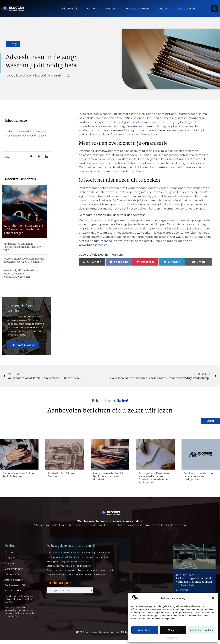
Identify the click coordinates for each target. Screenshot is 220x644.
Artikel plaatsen (185, 9)
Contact (162, 9)
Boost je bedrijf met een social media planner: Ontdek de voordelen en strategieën (154, 482)
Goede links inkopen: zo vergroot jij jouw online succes (19, 603)
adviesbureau (142, 126)
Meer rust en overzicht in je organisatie (28, 131)
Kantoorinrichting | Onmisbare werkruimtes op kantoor (78, 561)
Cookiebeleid (171, 638)
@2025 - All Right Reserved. (110, 636)
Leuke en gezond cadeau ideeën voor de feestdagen (76, 579)
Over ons (111, 9)
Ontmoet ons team (136, 9)
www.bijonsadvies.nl (94, 245)
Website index (13, 595)
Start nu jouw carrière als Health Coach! (69, 570)
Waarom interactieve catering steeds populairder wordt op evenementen (24, 260)
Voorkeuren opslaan (201, 630)
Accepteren (145, 630)
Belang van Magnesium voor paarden (68, 565)
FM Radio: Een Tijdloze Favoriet (62, 479)
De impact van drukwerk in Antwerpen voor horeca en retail (80, 574)
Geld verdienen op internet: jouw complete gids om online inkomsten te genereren (20, 616)
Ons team (10, 568)
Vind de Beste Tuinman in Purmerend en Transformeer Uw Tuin (22, 247)
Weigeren (173, 630)
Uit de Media (70, 9)
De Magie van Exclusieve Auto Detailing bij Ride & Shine (78, 557)
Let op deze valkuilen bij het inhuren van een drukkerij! (108, 480)
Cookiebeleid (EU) (15, 589)
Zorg (13, 44)
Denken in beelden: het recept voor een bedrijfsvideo (199, 480)
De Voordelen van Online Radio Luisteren (18, 479)
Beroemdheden (14, 573)
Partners (92, 9)
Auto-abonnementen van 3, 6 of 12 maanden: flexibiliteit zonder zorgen (24, 229)
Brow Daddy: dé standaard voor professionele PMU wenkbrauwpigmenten (21, 274)
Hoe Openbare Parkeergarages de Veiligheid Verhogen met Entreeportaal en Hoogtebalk (194, 584)
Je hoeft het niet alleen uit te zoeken (28, 136)
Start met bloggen (23, 347)
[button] (213, 598)
